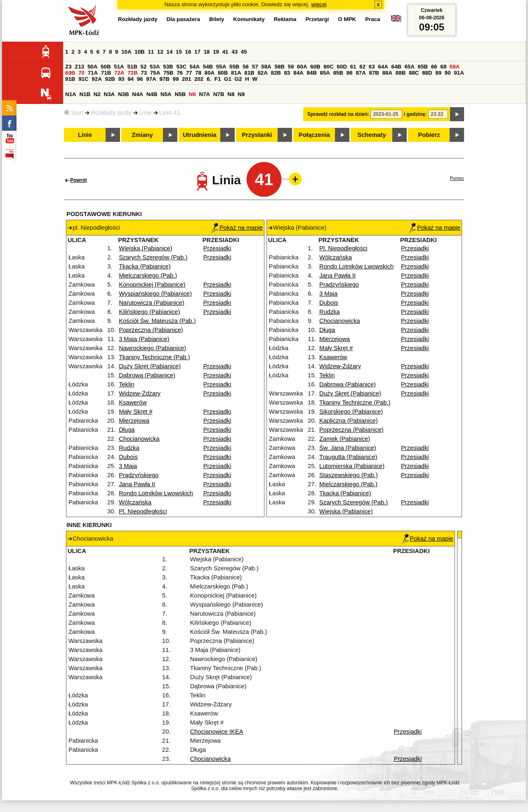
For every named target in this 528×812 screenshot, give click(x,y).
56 (246, 67)
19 (216, 52)
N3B (124, 94)
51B (132, 67)
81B (249, 73)
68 (443, 67)
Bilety (217, 19)
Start (74, 113)
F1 (218, 79)
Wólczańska (135, 502)
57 (255, 67)
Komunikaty (249, 19)
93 (121, 79)
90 (448, 73)
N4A (138, 94)
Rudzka (129, 448)
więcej (319, 4)
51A (119, 67)
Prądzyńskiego (139, 475)
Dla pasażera (184, 19)
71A (93, 73)
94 (131, 79)
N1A (71, 94)
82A (262, 73)
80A (210, 73)
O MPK (347, 19)
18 (207, 52)
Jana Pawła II (137, 484)
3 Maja (128, 466)
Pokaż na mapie (237, 228)
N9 (241, 94)
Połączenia (314, 135)
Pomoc (457, 178)
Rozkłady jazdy (111, 113)
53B (168, 67)
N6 (192, 94)
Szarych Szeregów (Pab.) (153, 257)
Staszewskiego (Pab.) (349, 475)
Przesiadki (217, 248)
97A (151, 79)
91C (83, 79)
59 (291, 67)
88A (387, 73)
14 (170, 52)
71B (106, 73)
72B (132, 73)
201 (186, 79)
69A (455, 67)
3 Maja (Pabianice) (144, 339)
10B (139, 52)
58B (279, 67)
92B (110, 79)
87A (361, 73)
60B (315, 67)
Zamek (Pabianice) (345, 439)
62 (362, 67)
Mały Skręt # (136, 412)
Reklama (285, 19)
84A (298, 73)
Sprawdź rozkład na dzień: (338, 114)
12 (160, 52)
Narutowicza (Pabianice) (152, 303)
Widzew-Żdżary (140, 393)
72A (119, 73)
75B (168, 73)
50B (106, 67)
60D (342, 67)
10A (126, 52)
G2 (238, 79)
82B (276, 73)
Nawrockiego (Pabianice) (152, 348)
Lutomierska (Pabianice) (352, 466)
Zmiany (142, 135)
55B (234, 67)
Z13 (79, 67)
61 (353, 67)
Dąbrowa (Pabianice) (147, 375)
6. (209, 79)
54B (208, 67)
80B (223, 73)
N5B (180, 94)
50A (92, 67)
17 (197, 52)
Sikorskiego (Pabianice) (351, 412)
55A (221, 67)
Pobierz (429, 135)
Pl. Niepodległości (143, 511)
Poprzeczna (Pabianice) (151, 330)
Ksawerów (133, 402)
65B (423, 67)
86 (350, 73)
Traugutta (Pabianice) (348, 457)
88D (427, 73)
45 (244, 52)
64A (383, 67)
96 (140, 79)
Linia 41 (170, 113)
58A (266, 67)
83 (287, 73)
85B (338, 73)
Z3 (68, 67)
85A (325, 73)
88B (401, 73)
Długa (127, 430)
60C (328, 67)
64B (396, 67)
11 (151, 52)
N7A (205, 94)
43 (235, 52)
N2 (97, 94)
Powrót (79, 180)
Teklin (126, 384)
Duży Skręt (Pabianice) (150, 366)
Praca (372, 19)
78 (198, 73)
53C (181, 67)
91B (70, 79)
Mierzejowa (134, 421)
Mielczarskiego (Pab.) (148, 275)
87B (374, 73)
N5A (166, 94)
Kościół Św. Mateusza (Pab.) (157, 321)
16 (188, 52)
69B (70, 73)
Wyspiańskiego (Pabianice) (155, 294)
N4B (152, 94)
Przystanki (257, 135)
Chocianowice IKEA (217, 732)
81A (236, 73)
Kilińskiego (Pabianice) (149, 312)
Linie (145, 113)
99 (176, 79)
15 (179, 52)
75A (155, 73)
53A (155, 67)
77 (189, 73)
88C (414, 73)
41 (225, 52)
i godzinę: (415, 114)
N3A (110, 94)
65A (410, 67)
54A (195, 67)
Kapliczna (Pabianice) (349, 421)
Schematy (371, 135)
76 (180, 73)
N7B (219, 94)
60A (302, 67)
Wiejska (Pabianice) (146, 248)
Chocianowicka (139, 439)
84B (311, 73)
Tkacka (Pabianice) (145, 266)
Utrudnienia (199, 135)
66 (434, 67)
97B (164, 79)
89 (438, 73)
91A (459, 73)
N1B (85, 94)
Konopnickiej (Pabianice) (152, 285)
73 (144, 73)
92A (97, 79)
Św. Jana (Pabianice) (348, 448)
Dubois (128, 457)
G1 (228, 79)
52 (144, 67)
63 (372, 67)
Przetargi (317, 19)
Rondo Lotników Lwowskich (156, 493)
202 (199, 79)
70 (81, 73)
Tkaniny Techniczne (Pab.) (154, 357)
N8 (231, 94)
